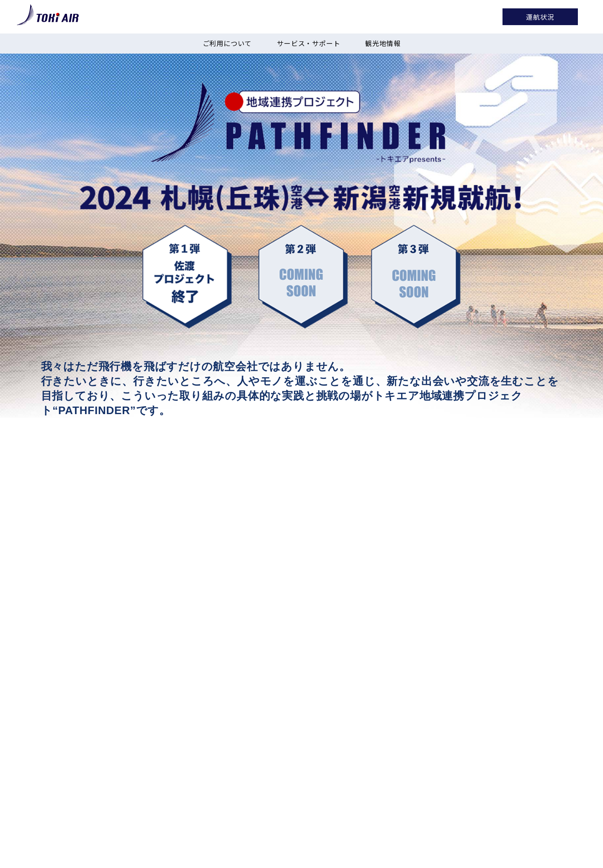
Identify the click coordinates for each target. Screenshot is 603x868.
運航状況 (540, 17)
